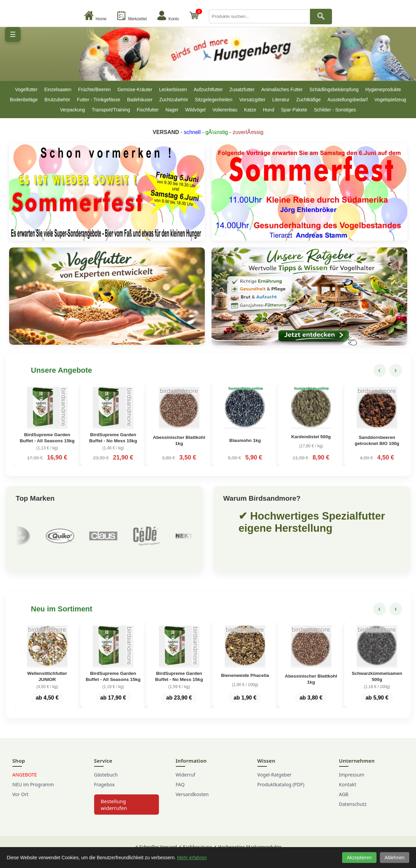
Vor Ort (21, 797)
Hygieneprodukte (383, 89)
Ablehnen (395, 858)
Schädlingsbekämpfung (334, 89)
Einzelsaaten (58, 89)
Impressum (352, 777)
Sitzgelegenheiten (214, 100)
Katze (250, 110)
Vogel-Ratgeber (275, 777)
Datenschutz (353, 807)
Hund (268, 110)
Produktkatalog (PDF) (281, 787)
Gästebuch (106, 777)
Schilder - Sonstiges (335, 110)
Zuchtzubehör (174, 100)
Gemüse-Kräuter (135, 89)
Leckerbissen (173, 89)
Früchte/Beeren (94, 89)
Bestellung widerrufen (114, 807)
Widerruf (186, 777)
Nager (172, 110)
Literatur (281, 100)
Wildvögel (196, 110)
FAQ (180, 787)
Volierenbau (225, 110)
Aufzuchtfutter (208, 89)
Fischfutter (148, 110)
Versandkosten (192, 797)
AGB (344, 797)
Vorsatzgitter (252, 100)
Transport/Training (111, 110)
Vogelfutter (26, 89)
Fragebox (104, 787)
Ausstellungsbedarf (347, 100)
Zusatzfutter (242, 89)
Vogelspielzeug (390, 100)
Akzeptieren (359, 858)
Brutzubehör (57, 100)
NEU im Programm (33, 787)
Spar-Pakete (294, 110)
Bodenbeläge (24, 100)
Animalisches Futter (282, 89)
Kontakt (348, 787)
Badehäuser (140, 100)
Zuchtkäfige (308, 100)
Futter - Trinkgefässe (99, 100)
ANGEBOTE (25, 777)
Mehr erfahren (192, 858)
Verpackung (73, 110)
